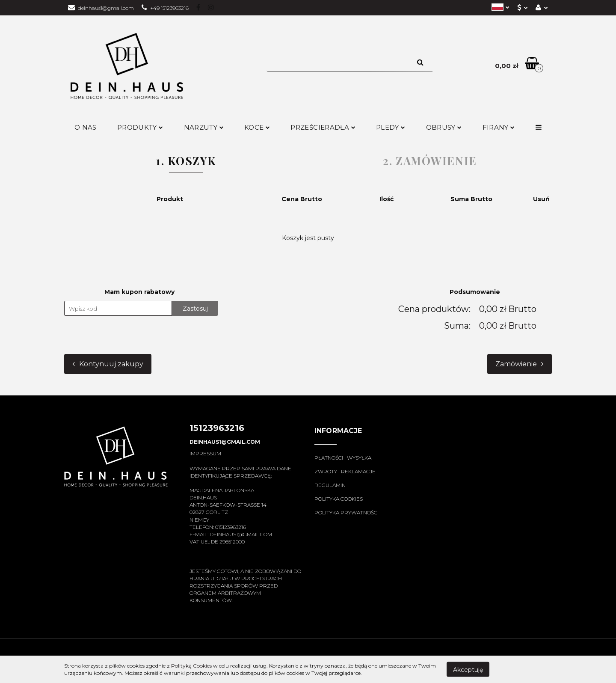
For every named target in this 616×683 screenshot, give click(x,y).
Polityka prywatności (346, 512)
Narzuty (204, 127)
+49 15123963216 (165, 8)
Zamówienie (520, 364)
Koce (257, 127)
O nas (86, 127)
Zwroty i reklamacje (345, 471)
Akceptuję (468, 669)
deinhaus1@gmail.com (101, 8)
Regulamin (330, 485)
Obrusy (444, 127)
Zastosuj (195, 309)
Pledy (391, 127)
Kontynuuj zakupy (108, 364)
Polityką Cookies (191, 666)
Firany (499, 127)
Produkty (140, 127)
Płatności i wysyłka (343, 458)
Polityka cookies (339, 499)
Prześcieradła (323, 127)
